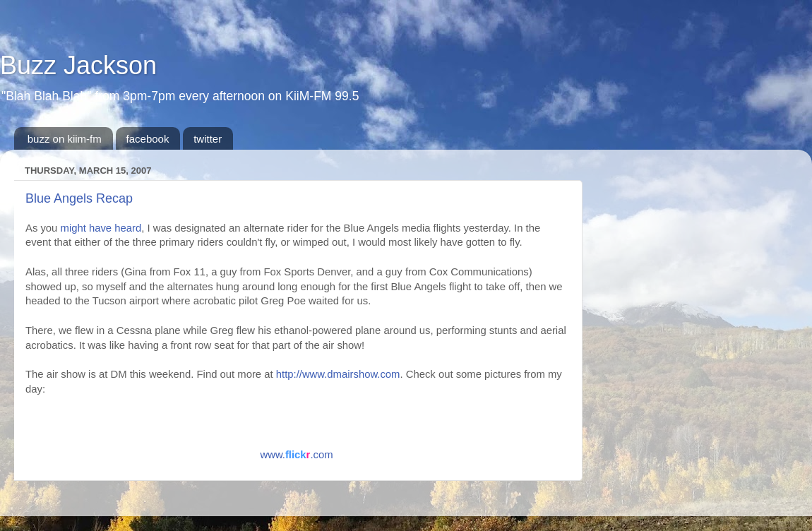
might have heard (101, 228)
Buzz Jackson (78, 65)
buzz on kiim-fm (65, 139)
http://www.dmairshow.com (338, 374)
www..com (296, 455)
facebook (148, 139)
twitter (208, 139)
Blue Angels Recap (79, 198)
